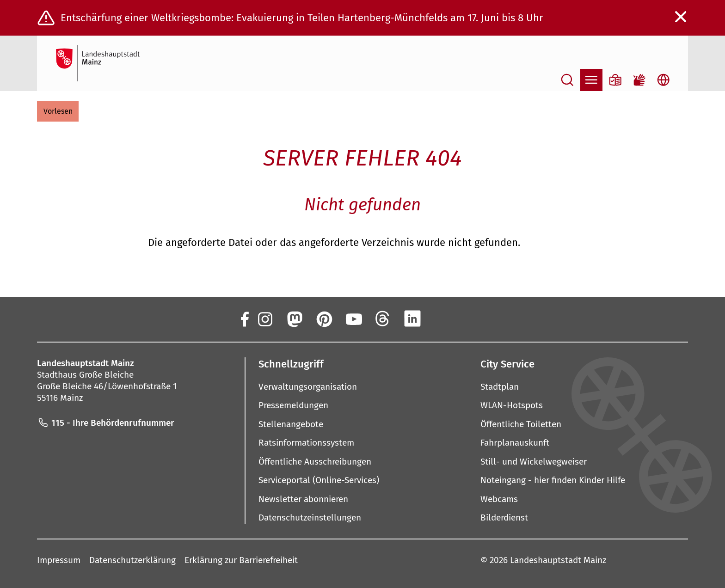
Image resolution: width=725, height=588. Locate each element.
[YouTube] (353, 318)
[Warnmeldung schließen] (681, 17)
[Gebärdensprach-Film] (639, 80)
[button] (58, 111)
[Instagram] (264, 318)
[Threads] (383, 318)
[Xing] (442, 318)
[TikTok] (472, 318)
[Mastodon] (294, 318)
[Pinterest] (324, 318)
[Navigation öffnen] (591, 80)
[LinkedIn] (412, 318)
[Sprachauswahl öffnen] (664, 80)
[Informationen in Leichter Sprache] (615, 80)
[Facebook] (244, 318)
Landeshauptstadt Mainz (558, 560)
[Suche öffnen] (567, 80)
